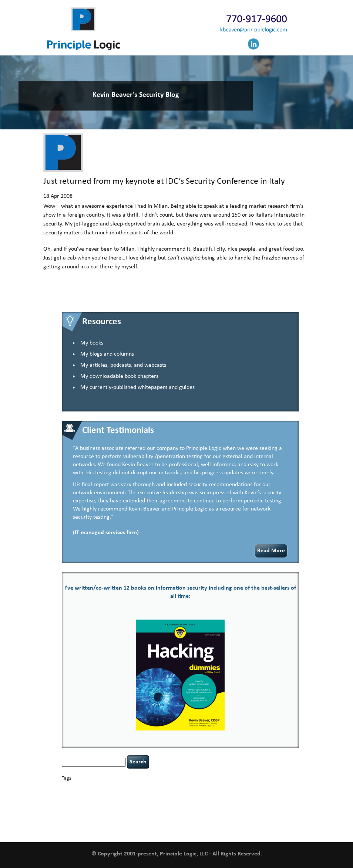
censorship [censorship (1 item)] (180, 788)
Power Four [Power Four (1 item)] (105, 811)
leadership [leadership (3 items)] (198, 803)
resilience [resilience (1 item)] (146, 811)
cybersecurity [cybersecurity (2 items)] (77, 796)
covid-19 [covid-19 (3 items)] (282, 788)
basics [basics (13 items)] (93, 786)
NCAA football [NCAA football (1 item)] (224, 803)
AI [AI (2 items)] (64, 788)
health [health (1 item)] (255, 796)
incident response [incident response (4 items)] (116, 803)
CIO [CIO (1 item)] (225, 788)
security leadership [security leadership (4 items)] (223, 810)
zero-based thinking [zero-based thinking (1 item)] (214, 828)
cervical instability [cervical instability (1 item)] (206, 788)
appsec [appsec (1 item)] (73, 788)
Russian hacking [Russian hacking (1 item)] (168, 811)
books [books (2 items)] (114, 788)
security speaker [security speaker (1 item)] (264, 811)
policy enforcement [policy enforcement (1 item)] (78, 811)
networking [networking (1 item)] (246, 803)
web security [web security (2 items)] (162, 828)
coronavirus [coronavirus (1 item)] (260, 788)
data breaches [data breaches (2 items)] (108, 796)
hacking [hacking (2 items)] (178, 796)
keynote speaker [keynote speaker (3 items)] (162, 803)
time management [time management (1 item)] (187, 819)
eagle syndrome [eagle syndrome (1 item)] (155, 796)
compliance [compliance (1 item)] (239, 788)
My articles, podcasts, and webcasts (123, 365)
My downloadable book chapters (119, 376)
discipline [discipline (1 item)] (133, 796)
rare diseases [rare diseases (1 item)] (126, 811)
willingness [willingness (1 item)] (187, 828)
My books (92, 343)
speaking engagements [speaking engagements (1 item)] (107, 819)
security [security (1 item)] (189, 811)
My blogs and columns (107, 354)
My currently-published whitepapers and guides (137, 387)
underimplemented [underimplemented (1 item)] (220, 819)
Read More (271, 551)
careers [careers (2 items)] (162, 788)
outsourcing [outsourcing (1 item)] (267, 803)
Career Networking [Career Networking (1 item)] (138, 788)
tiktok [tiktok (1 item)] (167, 819)
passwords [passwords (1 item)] (287, 803)
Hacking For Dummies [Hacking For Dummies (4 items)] (218, 795)
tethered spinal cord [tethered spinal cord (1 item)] (144, 819)
